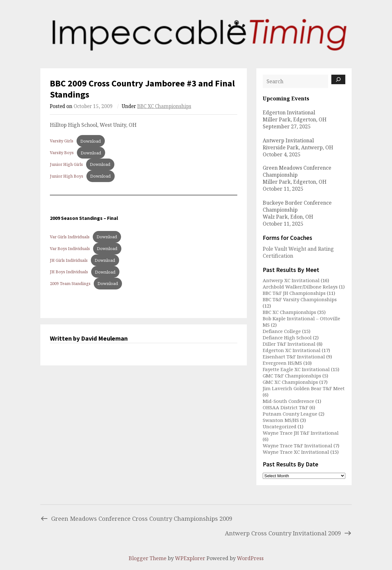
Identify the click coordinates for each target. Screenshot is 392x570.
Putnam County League (290, 414)
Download (91, 141)
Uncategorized (280, 426)
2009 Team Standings (70, 283)
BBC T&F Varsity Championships (300, 299)
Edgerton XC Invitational (292, 350)
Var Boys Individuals (70, 248)
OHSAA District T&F (285, 407)
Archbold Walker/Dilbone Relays (300, 287)
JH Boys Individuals (69, 272)
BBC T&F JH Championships (294, 293)
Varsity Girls (62, 141)
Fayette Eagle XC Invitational (296, 369)
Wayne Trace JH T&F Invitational (301, 433)
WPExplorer (190, 558)
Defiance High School (287, 337)
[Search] (338, 79)
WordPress (250, 558)
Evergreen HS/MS (282, 363)
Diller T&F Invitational (289, 344)
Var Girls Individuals (70, 237)
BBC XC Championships (164, 106)
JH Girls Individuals (69, 260)
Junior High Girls (66, 164)
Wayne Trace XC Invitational (296, 452)
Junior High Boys (67, 176)
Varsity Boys (62, 153)
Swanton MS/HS (281, 420)
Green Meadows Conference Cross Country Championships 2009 (136, 518)
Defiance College (282, 331)
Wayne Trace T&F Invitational (297, 445)
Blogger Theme (148, 558)
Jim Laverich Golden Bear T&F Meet (304, 388)
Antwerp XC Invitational (291, 280)
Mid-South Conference (288, 401)
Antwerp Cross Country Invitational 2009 (288, 533)
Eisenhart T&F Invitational (294, 356)
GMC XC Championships (290, 382)
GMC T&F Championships (292, 376)
